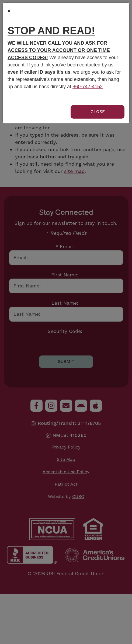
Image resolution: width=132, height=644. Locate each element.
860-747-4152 (88, 87)
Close (98, 112)
